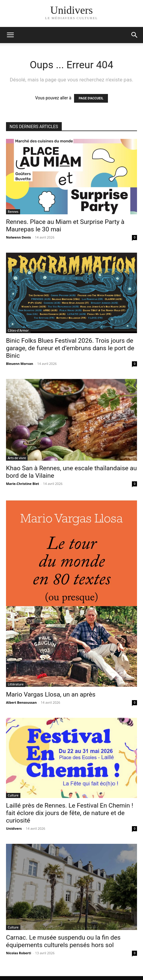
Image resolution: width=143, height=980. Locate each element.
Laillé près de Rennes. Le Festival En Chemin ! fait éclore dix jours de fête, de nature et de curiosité (70, 813)
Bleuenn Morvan (20, 364)
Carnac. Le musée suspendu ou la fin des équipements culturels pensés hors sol (63, 941)
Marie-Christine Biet (22, 484)
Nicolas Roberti (19, 953)
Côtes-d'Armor (18, 330)
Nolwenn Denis (18, 237)
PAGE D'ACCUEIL (91, 98)
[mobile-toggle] (10, 35)
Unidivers (14, 828)
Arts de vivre (17, 458)
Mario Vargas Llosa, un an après (51, 694)
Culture (13, 795)
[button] (135, 35)
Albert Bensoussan (21, 702)
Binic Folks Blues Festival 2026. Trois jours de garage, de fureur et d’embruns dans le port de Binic (70, 348)
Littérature (16, 684)
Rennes (13, 212)
